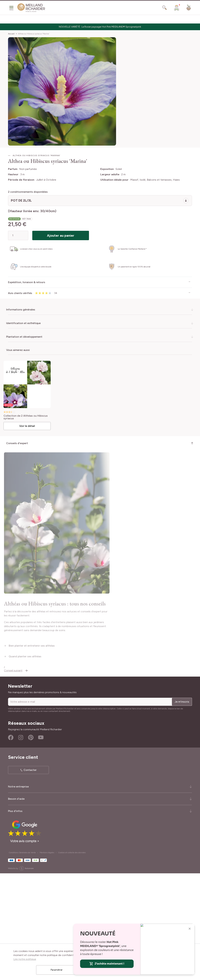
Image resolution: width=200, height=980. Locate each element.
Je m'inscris (182, 808)
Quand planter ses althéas (25, 763)
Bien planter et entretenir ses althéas (32, 752)
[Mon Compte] (177, 8)
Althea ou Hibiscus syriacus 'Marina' (34, 34)
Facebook (11, 844)
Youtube (41, 844)
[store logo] (31, 8)
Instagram (21, 844)
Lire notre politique (25, 959)
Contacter (30, 877)
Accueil (11, 34)
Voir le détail (29, 425)
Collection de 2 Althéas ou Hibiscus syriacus (27, 416)
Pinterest (31, 844)
